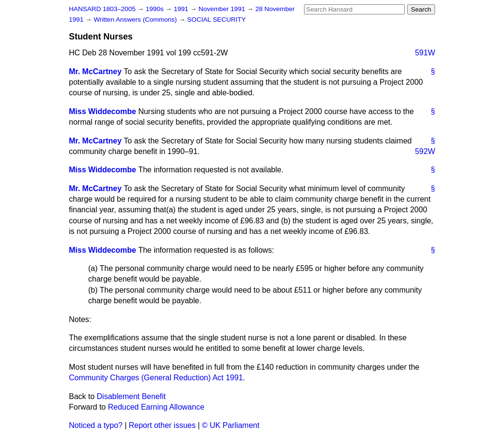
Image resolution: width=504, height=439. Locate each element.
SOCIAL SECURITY (216, 19)
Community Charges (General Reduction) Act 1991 (156, 378)
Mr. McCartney (95, 71)
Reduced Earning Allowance (156, 407)
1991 (182, 9)
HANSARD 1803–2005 (102, 9)
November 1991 (223, 9)
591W (425, 53)
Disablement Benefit (131, 396)
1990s (155, 9)
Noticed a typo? (96, 425)
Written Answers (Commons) (136, 19)
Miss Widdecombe (102, 111)
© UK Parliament (231, 425)
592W (425, 151)
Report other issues (162, 425)
